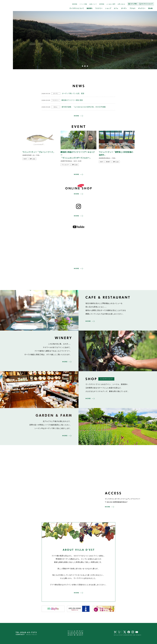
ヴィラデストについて (77, 8)
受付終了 (108, 162)
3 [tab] (87, 66)
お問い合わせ (121, 4)
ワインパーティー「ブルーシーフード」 (39, 152)
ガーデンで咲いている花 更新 (73, 93)
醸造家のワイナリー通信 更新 (72, 100)
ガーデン (124, 8)
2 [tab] (85, 66)
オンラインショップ (147, 4)
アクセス (133, 8)
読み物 (150, 8)
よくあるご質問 (111, 4)
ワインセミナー (66, 165)
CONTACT (20, 634)
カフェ (116, 8)
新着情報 (75, 4)
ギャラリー (142, 8)
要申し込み (32, 159)
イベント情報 (83, 4)
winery (118, 351)
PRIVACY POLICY (32, 635)
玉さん (56, 107)
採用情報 (102, 4)
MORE (76, 116)
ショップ (108, 8)
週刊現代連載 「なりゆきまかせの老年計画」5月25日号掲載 (84, 107)
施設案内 (90, 8)
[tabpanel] (85, 40)
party (25, 159)
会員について (93, 4)
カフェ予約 (134, 4)
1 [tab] (83, 66)
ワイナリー (99, 8)
